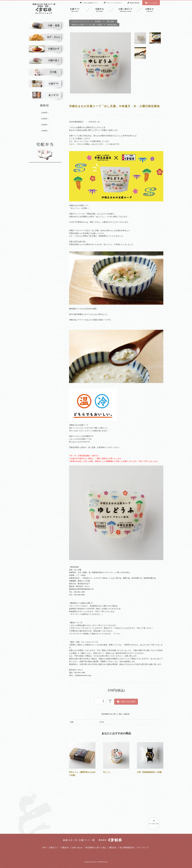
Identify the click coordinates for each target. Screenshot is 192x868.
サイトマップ (143, 848)
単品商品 (98, 21)
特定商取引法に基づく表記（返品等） (116, 714)
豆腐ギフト (54, 848)
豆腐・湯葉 (110, 21)
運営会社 (113, 848)
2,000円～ (45, 125)
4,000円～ (45, 113)
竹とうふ (107, 772)
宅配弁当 (65, 848)
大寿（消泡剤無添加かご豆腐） (150, 772)
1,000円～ (45, 131)
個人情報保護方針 (127, 848)
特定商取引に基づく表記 (96, 848)
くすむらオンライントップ (80, 21)
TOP (44, 848)
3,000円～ (45, 119)
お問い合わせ (77, 848)
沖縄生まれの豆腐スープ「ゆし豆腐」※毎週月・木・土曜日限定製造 (94, 25)
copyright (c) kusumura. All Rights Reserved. (96, 862)
